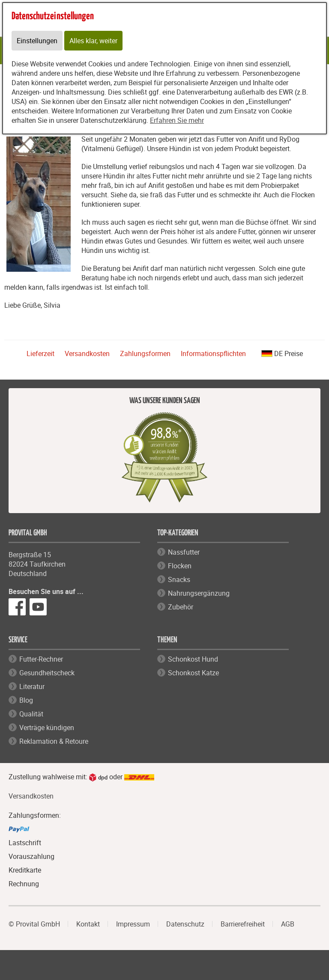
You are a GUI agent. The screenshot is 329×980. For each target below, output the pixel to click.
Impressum (133, 924)
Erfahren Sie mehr (177, 120)
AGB (288, 924)
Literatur (32, 686)
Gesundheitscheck (47, 673)
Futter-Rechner (41, 659)
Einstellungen (37, 41)
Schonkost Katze (193, 673)
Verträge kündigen (47, 728)
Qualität (31, 714)
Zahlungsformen (145, 353)
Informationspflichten (213, 353)
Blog (26, 700)
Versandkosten (87, 353)
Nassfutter (184, 552)
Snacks (179, 579)
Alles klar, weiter (93, 41)
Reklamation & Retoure (54, 741)
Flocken (180, 566)
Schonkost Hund (193, 659)
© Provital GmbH (34, 924)
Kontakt (88, 924)
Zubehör (181, 607)
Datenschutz (185, 924)
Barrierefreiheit (243, 924)
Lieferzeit (40, 353)
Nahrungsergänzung (199, 593)
